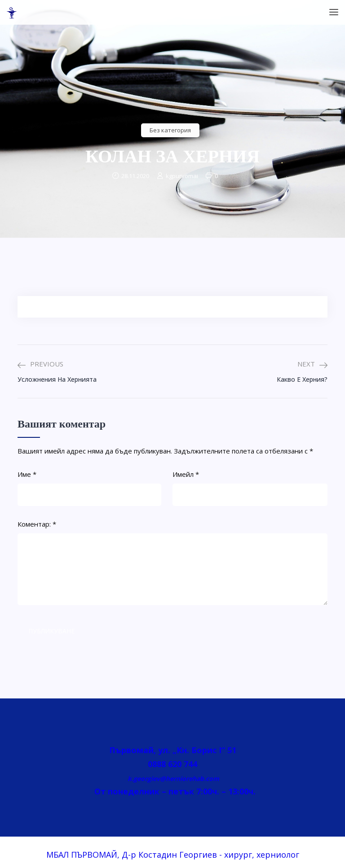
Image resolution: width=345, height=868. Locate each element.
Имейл (186, 474)
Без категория (170, 130)
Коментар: (37, 524)
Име (27, 474)
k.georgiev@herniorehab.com (172, 779)
